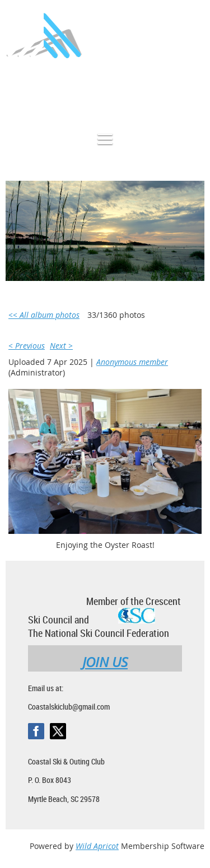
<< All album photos (44, 315)
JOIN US (105, 662)
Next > (61, 346)
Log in (193, 92)
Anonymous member (132, 362)
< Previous (27, 346)
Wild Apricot (97, 846)
